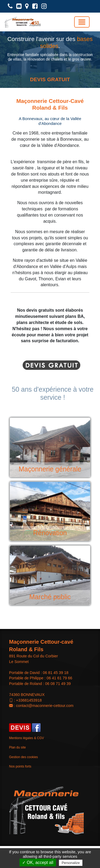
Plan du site (17, 747)
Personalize (71, 863)
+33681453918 (29, 700)
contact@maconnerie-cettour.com (45, 706)
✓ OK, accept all (38, 863)
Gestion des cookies (23, 757)
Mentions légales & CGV (27, 738)
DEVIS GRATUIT (50, 79)
